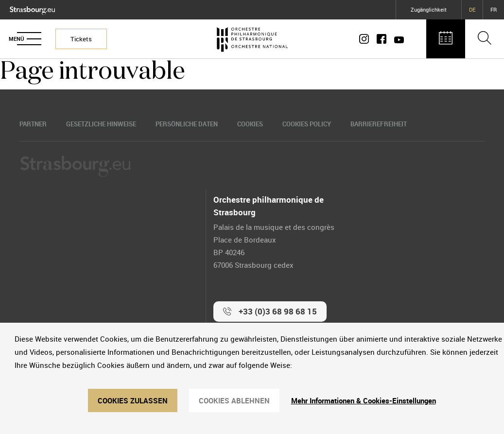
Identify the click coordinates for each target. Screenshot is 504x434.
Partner (33, 124)
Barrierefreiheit (379, 124)
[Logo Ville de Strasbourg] (32, 9)
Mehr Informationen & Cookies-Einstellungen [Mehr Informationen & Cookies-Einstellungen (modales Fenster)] (364, 400)
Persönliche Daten (187, 124)
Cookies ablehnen (234, 400)
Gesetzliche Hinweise (101, 124)
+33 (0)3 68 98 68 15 (278, 311)
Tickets (81, 39)
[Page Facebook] (382, 39)
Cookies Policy (307, 124)
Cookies (250, 124)
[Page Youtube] (397, 39)
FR (494, 9)
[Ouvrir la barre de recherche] (485, 39)
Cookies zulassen (133, 400)
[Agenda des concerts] (446, 39)
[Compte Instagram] (366, 39)
